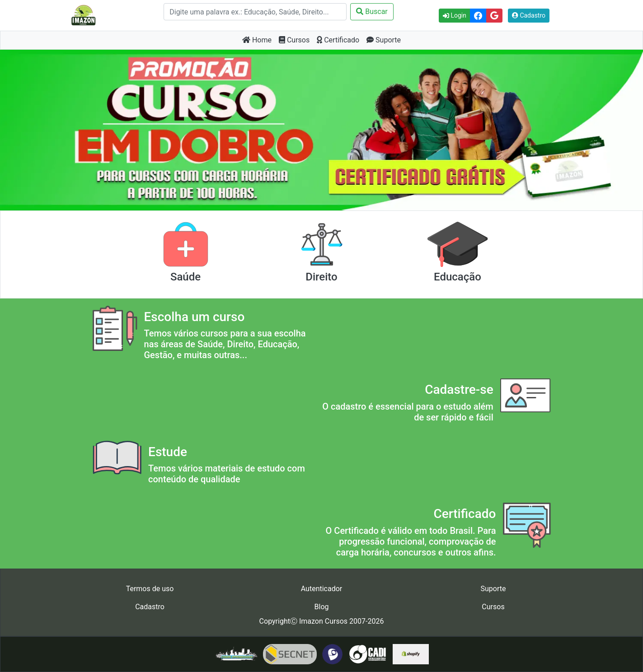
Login (455, 15)
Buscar (372, 12)
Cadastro (529, 15)
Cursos (294, 40)
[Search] (255, 12)
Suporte (384, 40)
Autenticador (322, 589)
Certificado (338, 40)
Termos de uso (150, 589)
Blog (322, 607)
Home (257, 40)
